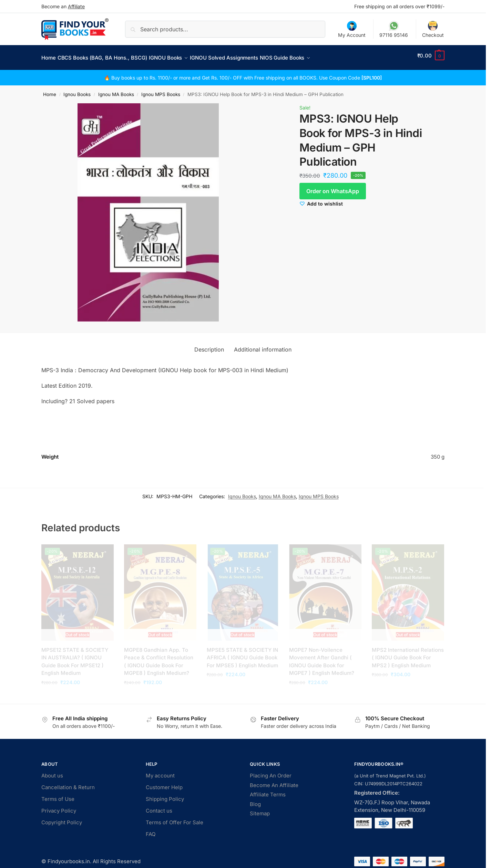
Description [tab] (209, 345)
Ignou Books (77, 91)
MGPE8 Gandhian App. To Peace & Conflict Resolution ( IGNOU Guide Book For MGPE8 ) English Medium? (159, 658)
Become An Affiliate (274, 781)
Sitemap (260, 810)
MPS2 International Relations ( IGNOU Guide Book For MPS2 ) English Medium (408, 654)
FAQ (151, 830)
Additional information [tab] (263, 345)
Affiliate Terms (268, 791)
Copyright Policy (62, 819)
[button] (431, 56)
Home (50, 91)
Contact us (159, 807)
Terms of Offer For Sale (175, 819)
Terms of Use (58, 795)
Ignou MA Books (116, 91)
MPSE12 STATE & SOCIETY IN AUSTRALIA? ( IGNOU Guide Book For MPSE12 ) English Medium (75, 658)
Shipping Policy (165, 795)
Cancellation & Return (68, 783)
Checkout (433, 29)
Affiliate (76, 6)
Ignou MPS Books (161, 91)
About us (52, 772)
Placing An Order (271, 772)
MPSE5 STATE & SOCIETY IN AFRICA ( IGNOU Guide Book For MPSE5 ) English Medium (242, 654)
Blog (255, 800)
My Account (352, 29)
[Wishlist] (321, 200)
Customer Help (164, 783)
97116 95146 (394, 29)
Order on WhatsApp (333, 187)
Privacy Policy (59, 807)
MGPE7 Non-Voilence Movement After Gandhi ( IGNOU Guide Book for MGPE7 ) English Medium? (322, 658)
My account (160, 772)
